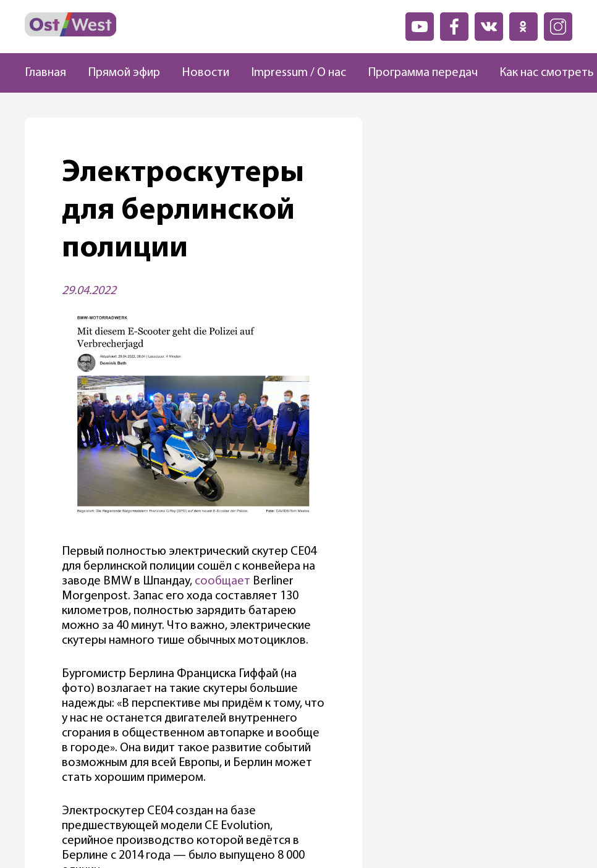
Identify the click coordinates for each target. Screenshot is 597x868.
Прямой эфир (124, 73)
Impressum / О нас (298, 73)
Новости (205, 73)
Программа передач (423, 73)
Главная (45, 73)
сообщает (222, 581)
